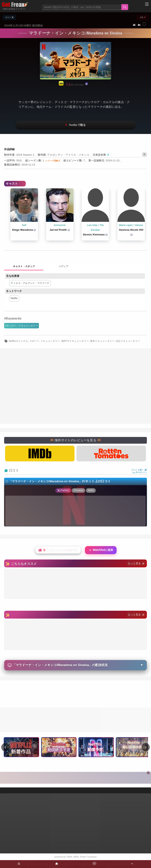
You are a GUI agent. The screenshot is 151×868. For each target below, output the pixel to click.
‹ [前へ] (5, 747)
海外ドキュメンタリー (102, 341)
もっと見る (136, 563)
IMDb (76, 857)
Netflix (14, 298)
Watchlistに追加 (101, 550)
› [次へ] (146, 747)
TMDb (69, 857)
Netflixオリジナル (18, 341)
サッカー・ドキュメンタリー (22, 326)
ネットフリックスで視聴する (75, 125)
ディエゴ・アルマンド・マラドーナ (30, 283)
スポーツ (34, 341)
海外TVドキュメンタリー (75, 341)
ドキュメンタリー (50, 341)
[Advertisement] (75, 695)
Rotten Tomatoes (88, 857)
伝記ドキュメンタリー (128, 341)
